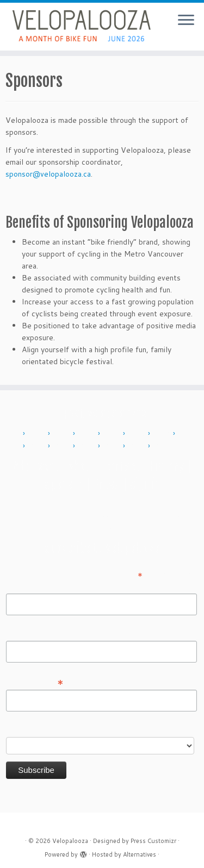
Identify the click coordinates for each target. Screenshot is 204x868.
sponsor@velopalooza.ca (48, 174)
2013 (88, 434)
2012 (63, 434)
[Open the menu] (186, 21)
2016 (163, 434)
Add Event (36, 467)
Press (106, 484)
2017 (188, 434)
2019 (63, 446)
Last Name (25, 633)
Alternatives (140, 854)
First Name (25, 586)
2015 (138, 434)
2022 (88, 446)
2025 (163, 446)
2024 (138, 446)
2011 (38, 434)
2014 (113, 434)
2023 (113, 446)
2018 (38, 446)
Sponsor (64, 484)
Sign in (145, 484)
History (166, 467)
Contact (122, 467)
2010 (13, 434)
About (81, 467)
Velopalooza (70, 841)
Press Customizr (153, 841)
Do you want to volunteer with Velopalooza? (84, 729)
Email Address (35, 682)
